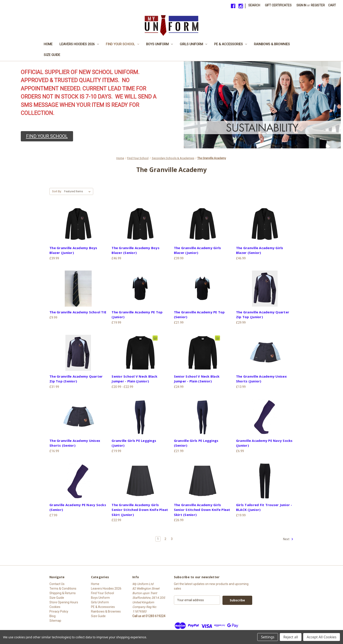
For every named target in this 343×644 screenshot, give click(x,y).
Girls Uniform (193, 44)
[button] (47, 136)
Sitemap (55, 621)
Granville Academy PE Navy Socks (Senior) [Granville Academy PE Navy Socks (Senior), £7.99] (78, 507)
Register (318, 5)
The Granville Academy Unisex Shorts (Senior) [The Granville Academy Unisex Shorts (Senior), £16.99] (75, 443)
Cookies (55, 607)
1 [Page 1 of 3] (158, 539)
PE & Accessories (231, 44)
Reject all (291, 637)
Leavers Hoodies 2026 (79, 44)
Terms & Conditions (63, 588)
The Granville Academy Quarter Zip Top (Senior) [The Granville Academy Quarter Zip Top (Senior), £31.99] (76, 379)
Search (254, 5)
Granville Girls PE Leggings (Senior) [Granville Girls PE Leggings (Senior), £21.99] (196, 443)
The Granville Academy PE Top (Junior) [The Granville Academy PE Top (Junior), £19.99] (137, 315)
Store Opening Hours (64, 602)
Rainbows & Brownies (272, 44)
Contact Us (57, 584)
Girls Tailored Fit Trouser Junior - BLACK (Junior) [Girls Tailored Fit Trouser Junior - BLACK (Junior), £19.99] (264, 507)
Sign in (301, 5)
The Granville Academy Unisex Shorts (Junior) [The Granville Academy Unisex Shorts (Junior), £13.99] (261, 379)
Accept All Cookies (322, 637)
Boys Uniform (159, 44)
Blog (52, 616)
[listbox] (78, 191)
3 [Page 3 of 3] (172, 539)
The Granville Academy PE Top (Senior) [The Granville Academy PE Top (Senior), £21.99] (199, 315)
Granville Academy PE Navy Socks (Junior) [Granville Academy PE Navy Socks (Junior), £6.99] (264, 443)
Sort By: (57, 191)
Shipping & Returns (63, 593)
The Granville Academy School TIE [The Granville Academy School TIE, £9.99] (78, 312)
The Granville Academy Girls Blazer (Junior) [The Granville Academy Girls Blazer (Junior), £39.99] (198, 250)
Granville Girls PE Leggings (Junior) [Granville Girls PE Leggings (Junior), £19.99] (134, 443)
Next (288, 539)
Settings (268, 637)
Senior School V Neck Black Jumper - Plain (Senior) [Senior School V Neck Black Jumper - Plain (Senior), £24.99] (197, 379)
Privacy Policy (59, 611)
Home (48, 44)
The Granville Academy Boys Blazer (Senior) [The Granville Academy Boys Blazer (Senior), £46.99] (136, 250)
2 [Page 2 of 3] (165, 539)
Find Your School (122, 44)
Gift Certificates (278, 5)
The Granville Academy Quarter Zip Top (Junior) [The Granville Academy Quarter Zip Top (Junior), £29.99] (263, 315)
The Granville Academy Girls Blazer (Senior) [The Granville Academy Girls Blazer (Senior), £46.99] (260, 250)
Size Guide (52, 55)
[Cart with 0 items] (332, 5)
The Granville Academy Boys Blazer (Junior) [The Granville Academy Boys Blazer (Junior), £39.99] (73, 250)
